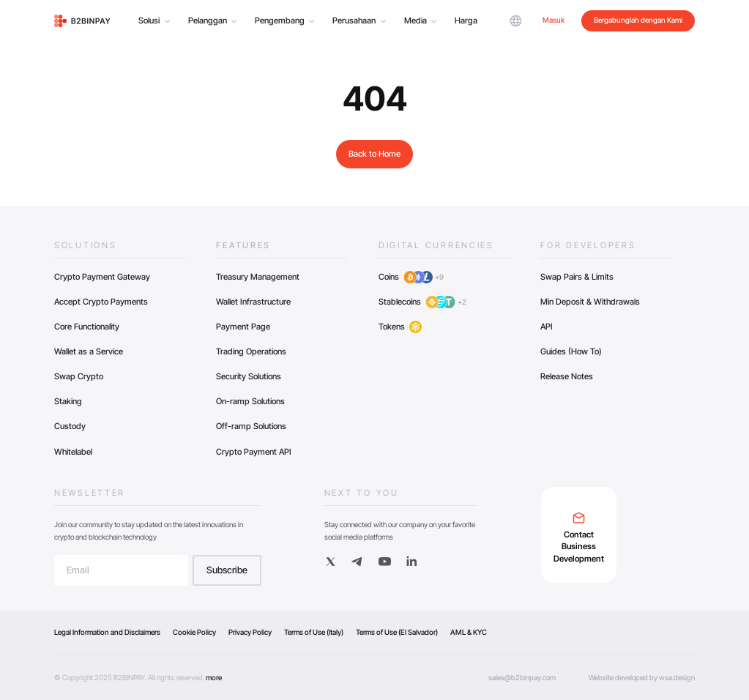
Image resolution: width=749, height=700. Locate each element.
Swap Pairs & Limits (577, 277)
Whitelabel (73, 452)
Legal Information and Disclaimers (107, 632)
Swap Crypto (79, 376)
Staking (68, 401)
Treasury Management (258, 277)
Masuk (554, 20)
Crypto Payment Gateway (102, 277)
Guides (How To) (571, 351)
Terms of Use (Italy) (314, 632)
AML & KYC (469, 632)
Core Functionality (87, 327)
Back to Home (374, 154)
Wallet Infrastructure (253, 302)
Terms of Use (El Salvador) (397, 632)
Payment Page (243, 327)
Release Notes (567, 376)
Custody (70, 426)
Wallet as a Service (89, 351)
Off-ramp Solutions (251, 426)
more (214, 677)
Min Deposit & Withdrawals (590, 302)
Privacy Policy (250, 632)
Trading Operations (251, 351)
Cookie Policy (194, 632)
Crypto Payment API (254, 452)
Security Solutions (249, 376)
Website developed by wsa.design (642, 677)
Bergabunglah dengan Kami (638, 20)
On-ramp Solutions (250, 401)
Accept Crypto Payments (101, 302)
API (547, 327)
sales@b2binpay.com (522, 677)
